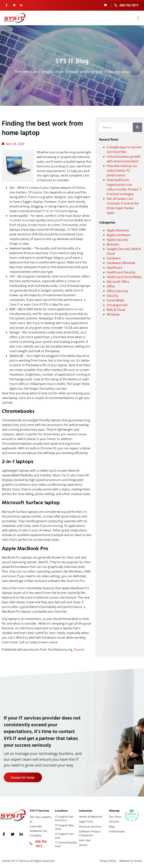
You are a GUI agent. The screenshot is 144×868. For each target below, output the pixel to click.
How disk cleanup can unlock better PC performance (122, 171)
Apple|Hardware (119, 235)
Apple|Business (118, 230)
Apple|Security (117, 240)
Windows (113, 314)
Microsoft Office (118, 282)
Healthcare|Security (121, 272)
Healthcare (114, 268)
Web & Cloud (116, 310)
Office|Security (117, 291)
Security (112, 296)
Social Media (115, 300)
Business (113, 244)
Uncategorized (117, 305)
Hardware (114, 258)
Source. (79, 650)
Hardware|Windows (121, 263)
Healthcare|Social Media (124, 277)
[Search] (137, 127)
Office (111, 286)
